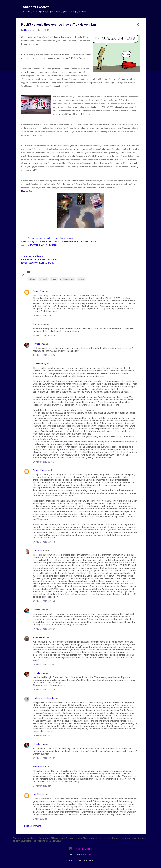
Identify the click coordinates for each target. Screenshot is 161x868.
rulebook (43, 279)
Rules (54, 279)
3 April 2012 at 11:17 (43, 819)
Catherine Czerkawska (44, 698)
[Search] (144, 8)
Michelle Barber (40, 767)
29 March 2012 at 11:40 (44, 542)
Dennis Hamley (40, 470)
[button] (138, 25)
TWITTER (35, 245)
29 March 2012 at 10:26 (44, 335)
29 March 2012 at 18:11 (44, 736)
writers (81, 279)
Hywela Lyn (38, 344)
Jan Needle (38, 794)
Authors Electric (36, 7)
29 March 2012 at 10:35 (44, 462)
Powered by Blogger (80, 849)
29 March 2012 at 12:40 (44, 601)
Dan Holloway (40, 364)
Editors (32, 279)
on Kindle (38, 256)
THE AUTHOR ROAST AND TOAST (77, 242)
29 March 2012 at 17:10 (44, 690)
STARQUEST (27, 256)
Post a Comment (33, 826)
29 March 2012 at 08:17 (44, 316)
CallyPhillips (39, 550)
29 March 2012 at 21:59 (44, 758)
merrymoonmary (87, 855)
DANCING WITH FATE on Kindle (38, 263)
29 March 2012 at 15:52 (44, 665)
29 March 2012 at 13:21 (44, 629)
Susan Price (39, 291)
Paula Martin (39, 637)
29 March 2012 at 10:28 (44, 355)
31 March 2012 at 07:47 (44, 786)
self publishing (67, 279)
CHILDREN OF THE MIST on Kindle (39, 260)
